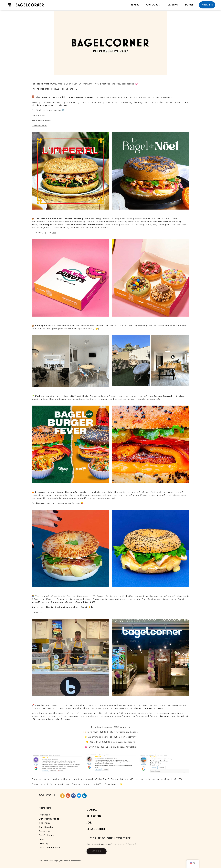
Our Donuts (153, 5)
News (42, 839)
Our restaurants (49, 819)
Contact (93, 810)
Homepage (44, 815)
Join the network (50, 847)
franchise (207, 5)
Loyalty (190, 5)
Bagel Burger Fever (41, 121)
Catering (173, 5)
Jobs (89, 823)
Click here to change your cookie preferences (61, 861)
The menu (134, 5)
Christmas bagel (39, 126)
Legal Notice (96, 829)
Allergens (94, 816)
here (54, 233)
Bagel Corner (47, 835)
